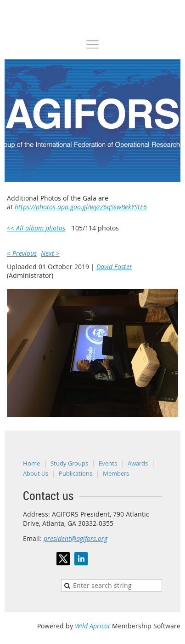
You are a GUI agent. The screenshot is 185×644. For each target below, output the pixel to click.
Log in (171, 4)
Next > (50, 253)
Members (116, 473)
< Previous (22, 253)
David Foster (114, 267)
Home (31, 463)
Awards (138, 463)
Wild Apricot (92, 626)
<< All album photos (36, 228)
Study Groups (69, 463)
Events (108, 463)
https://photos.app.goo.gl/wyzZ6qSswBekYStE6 (81, 207)
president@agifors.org (76, 538)
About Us (36, 473)
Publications (76, 473)
